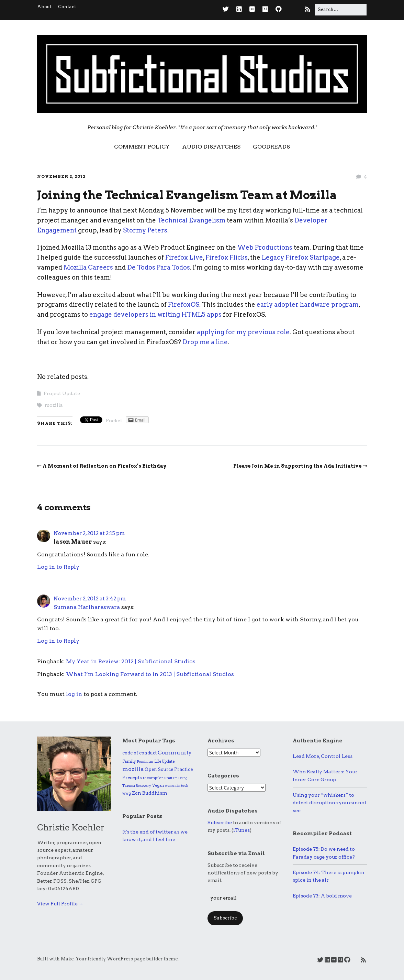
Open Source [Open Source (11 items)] (159, 769)
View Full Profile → (60, 904)
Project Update (62, 393)
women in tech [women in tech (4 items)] (177, 785)
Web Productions (265, 247)
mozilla (54, 405)
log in (74, 694)
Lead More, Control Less (323, 756)
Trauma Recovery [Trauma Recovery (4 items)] (137, 785)
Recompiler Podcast (322, 834)
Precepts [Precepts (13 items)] (132, 778)
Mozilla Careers (88, 267)
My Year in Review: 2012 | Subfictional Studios (131, 661)
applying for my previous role (243, 332)
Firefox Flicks (227, 257)
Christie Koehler (71, 827)
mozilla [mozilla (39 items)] (133, 769)
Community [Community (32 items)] (175, 753)
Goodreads (271, 147)
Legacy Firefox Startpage (301, 257)
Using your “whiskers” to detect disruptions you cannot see (330, 803)
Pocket (114, 421)
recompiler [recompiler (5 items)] (153, 778)
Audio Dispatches (211, 147)
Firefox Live (184, 257)
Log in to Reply (58, 567)
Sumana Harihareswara (87, 607)
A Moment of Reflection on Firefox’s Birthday (105, 466)
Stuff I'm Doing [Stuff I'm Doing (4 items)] (176, 778)
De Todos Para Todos (159, 267)
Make (67, 959)
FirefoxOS (184, 304)
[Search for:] (341, 10)
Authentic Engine (318, 741)
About (44, 7)
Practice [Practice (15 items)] (184, 769)
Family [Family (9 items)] (129, 761)
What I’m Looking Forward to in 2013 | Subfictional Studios (150, 674)
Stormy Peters (145, 230)
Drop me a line (205, 342)
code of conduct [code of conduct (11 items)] (139, 753)
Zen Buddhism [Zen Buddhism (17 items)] (150, 793)
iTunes (242, 830)
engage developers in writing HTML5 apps (155, 314)
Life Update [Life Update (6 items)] (164, 761)
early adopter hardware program (308, 304)
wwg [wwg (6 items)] (127, 793)
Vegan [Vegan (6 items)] (158, 785)
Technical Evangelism (191, 220)
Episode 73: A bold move (322, 896)
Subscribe (220, 823)
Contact (67, 7)
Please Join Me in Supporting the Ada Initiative (298, 466)
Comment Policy (142, 147)
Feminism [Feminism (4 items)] (145, 761)
